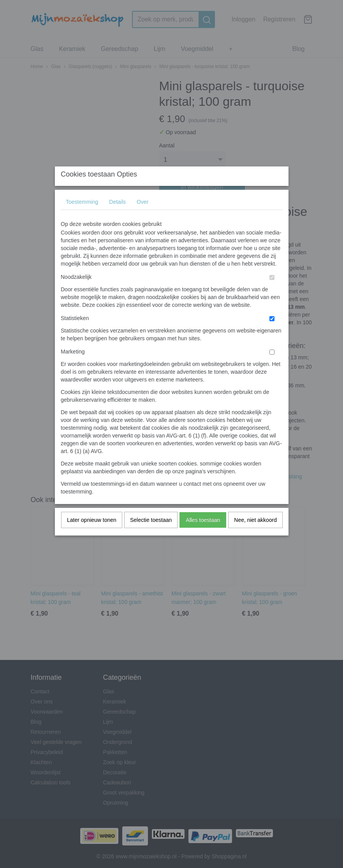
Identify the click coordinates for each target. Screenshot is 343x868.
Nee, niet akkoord (255, 535)
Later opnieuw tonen (92, 535)
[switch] (272, 293)
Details (117, 217)
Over (142, 217)
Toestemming (82, 217)
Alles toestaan (203, 535)
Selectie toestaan (151, 535)
